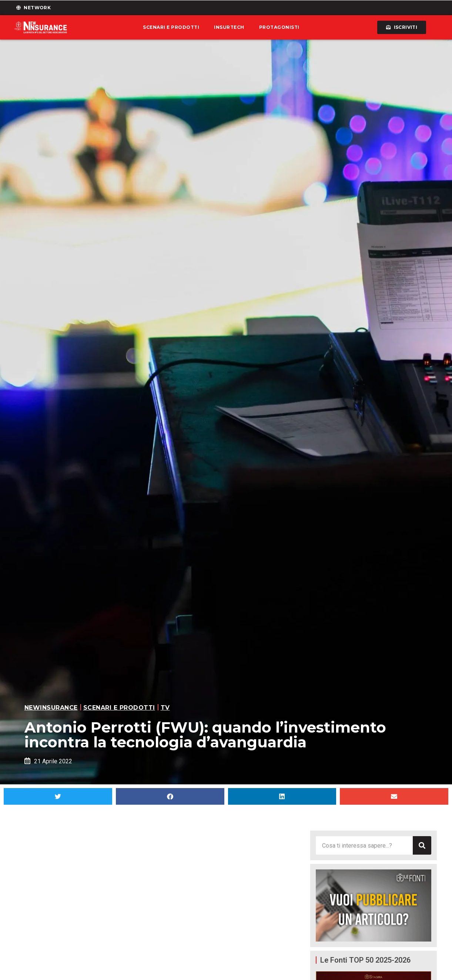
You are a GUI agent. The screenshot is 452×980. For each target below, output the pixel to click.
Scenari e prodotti (171, 27)
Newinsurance (51, 708)
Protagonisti (279, 27)
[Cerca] (422, 845)
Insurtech (229, 27)
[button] (58, 796)
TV (165, 708)
